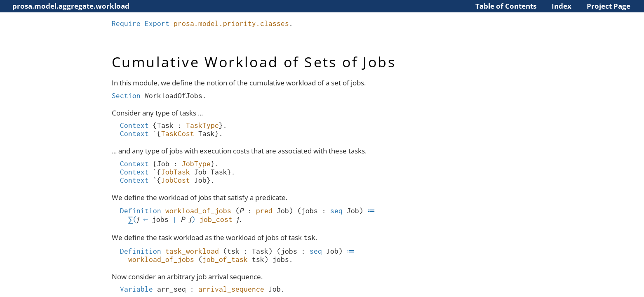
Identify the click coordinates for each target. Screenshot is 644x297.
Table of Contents (506, 6)
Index (562, 6)
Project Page (609, 6)
